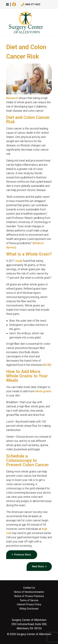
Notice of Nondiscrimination (29, 592)
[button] (7, 4)
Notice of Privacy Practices (29, 596)
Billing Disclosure (29, 609)
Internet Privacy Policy (29, 604)
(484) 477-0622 (31, 5)
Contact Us (29, 588)
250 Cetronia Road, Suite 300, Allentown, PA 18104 (29, 624)
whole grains (43, 391)
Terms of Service (29, 600)
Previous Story (23, 555)
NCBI (47, 365)
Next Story (38, 566)
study (19, 261)
